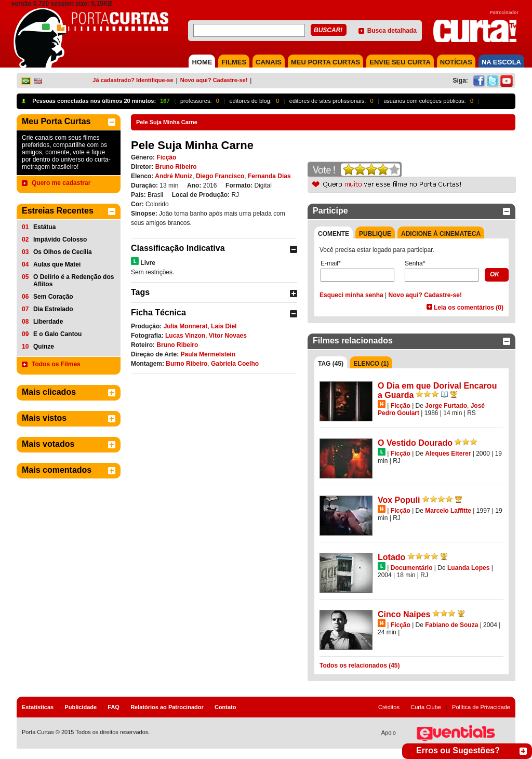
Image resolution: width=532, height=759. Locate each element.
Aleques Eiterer (448, 454)
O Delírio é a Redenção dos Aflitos (74, 281)
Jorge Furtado (446, 406)
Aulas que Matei (57, 264)
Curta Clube (426, 707)
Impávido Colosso (60, 239)
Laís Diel (224, 326)
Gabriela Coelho (235, 364)
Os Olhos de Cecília (63, 252)
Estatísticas (38, 707)
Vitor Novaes (228, 336)
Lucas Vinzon (185, 336)
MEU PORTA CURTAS (325, 62)
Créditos (389, 707)
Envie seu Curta (400, 62)
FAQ (114, 707)
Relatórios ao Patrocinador (167, 707)
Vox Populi (399, 500)
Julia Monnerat (186, 326)
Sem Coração (53, 297)
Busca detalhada (392, 31)
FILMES (234, 62)
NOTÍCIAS (456, 62)
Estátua (44, 227)
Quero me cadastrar (61, 183)
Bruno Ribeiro (176, 167)
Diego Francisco (220, 176)
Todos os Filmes (56, 364)
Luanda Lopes (468, 568)
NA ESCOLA (501, 62)
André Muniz (174, 176)
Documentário (412, 568)
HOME (202, 62)
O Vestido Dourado (415, 443)
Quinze (44, 347)
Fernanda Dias (269, 176)
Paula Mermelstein (208, 354)
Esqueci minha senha (351, 295)
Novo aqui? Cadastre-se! (214, 80)
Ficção (166, 157)
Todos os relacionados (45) (360, 665)
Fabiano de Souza (451, 625)
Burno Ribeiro (187, 364)
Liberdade (48, 322)
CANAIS (269, 62)
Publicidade (81, 707)
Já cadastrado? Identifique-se (133, 80)
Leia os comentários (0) (469, 308)
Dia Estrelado (53, 309)
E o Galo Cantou (57, 334)
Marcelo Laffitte (448, 511)
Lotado (391, 557)
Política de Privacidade (481, 707)
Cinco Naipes (404, 614)
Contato (225, 707)
